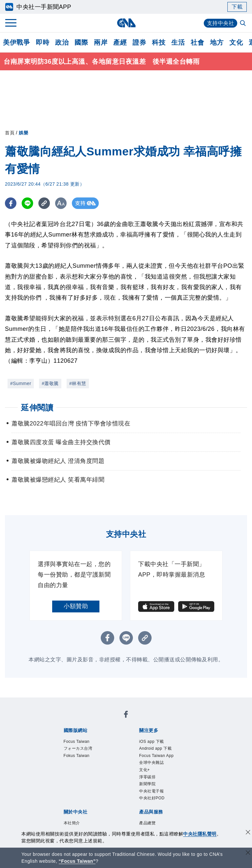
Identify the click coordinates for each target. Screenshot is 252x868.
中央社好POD (152, 798)
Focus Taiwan (77, 742)
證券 (139, 42)
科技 (159, 42)
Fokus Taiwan (77, 756)
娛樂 (23, 133)
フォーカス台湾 (78, 748)
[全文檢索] (243, 24)
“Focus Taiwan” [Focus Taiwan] (77, 861)
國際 (81, 42)
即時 (42, 42)
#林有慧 (78, 383)
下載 (237, 7)
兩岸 (101, 42)
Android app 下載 (155, 748)
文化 (236, 42)
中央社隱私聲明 (200, 834)
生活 (178, 42)
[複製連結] (44, 203)
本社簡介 (72, 823)
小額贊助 (76, 606)
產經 (120, 42)
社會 (197, 42)
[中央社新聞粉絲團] (126, 715)
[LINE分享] (27, 203)
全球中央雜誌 (151, 763)
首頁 (10, 133)
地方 (217, 42)
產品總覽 (147, 823)
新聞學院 (147, 784)
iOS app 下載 (152, 742)
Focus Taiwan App (156, 756)
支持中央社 (221, 23)
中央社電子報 (151, 791)
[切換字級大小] (61, 203)
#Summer (21, 383)
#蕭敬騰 (50, 383)
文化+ (145, 770)
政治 (62, 42)
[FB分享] (11, 203)
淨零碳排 (147, 777)
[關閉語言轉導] (248, 853)
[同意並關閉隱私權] (248, 833)
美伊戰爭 (16, 42)
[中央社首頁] (126, 23)
